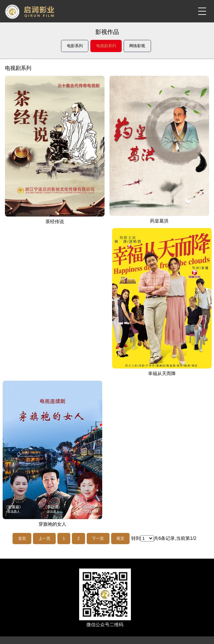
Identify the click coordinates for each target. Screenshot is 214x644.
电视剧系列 (106, 46)
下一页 (98, 539)
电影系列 (75, 46)
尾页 (120, 539)
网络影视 (137, 46)
